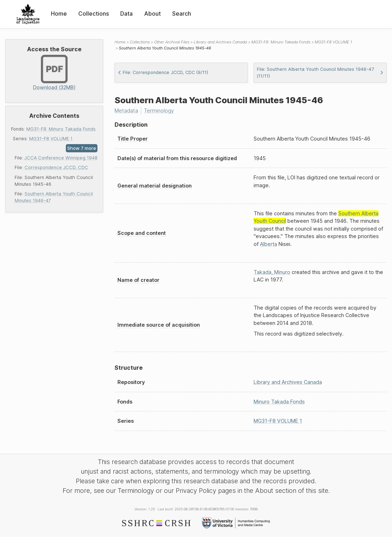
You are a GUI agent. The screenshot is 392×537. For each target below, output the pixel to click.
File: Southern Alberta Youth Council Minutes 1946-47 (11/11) (320, 73)
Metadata (126, 110)
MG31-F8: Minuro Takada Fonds (61, 129)
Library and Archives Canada (220, 42)
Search (182, 14)
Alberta (269, 244)
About (152, 14)
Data (126, 14)
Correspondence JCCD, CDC (56, 167)
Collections (94, 14)
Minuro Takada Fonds (279, 402)
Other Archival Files (172, 42)
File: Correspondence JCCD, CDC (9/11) (163, 72)
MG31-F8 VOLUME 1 (51, 139)
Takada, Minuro (272, 272)
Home (59, 14)
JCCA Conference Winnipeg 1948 (61, 158)
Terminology (159, 110)
